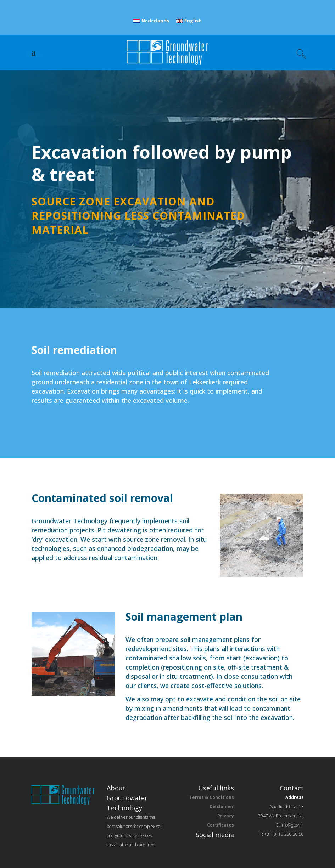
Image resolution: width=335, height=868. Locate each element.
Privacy (226, 816)
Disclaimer (222, 807)
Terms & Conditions (212, 797)
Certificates (220, 825)
